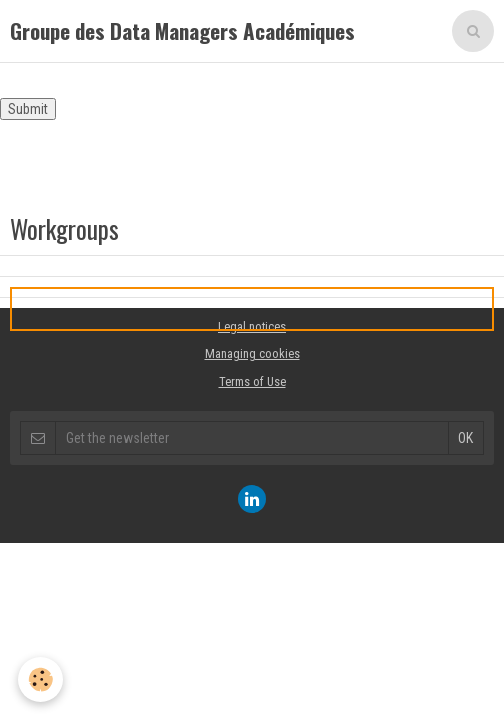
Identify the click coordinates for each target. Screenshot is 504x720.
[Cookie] (40, 679)
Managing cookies (252, 353)
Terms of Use (252, 381)
